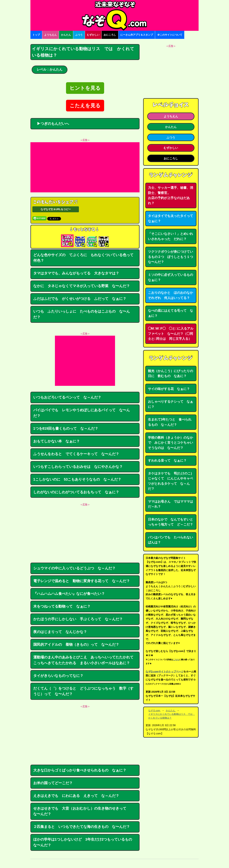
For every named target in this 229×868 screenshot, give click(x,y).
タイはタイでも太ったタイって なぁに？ (172, 218)
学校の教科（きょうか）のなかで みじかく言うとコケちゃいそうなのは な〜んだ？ (170, 443)
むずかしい (93, 35)
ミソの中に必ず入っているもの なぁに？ (172, 277)
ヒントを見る (85, 88)
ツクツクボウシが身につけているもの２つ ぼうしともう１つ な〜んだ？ (172, 257)
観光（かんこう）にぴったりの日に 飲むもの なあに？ (170, 374)
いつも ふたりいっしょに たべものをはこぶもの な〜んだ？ (82, 314)
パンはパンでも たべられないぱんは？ (170, 540)
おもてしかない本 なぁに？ (57, 441)
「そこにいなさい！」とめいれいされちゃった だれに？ (170, 236)
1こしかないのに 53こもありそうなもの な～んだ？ (77, 479)
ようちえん (50, 35)
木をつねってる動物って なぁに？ (62, 606)
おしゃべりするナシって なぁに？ (170, 404)
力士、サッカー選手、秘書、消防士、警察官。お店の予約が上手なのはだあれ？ (170, 195)
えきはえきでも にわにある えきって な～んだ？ (76, 796)
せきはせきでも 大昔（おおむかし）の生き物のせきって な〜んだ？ (82, 811)
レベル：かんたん (50, 69)
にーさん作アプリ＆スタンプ (137, 35)
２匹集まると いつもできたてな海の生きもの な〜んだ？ (82, 827)
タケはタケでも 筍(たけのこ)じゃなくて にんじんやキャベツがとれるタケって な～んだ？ (170, 481)
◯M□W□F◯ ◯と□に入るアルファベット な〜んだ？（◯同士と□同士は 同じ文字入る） (171, 334)
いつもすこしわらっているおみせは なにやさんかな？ (78, 467)
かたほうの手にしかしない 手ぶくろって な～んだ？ (78, 619)
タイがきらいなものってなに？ (58, 676)
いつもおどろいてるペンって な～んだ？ (67, 397)
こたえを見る (85, 106)
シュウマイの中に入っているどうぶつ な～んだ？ (74, 568)
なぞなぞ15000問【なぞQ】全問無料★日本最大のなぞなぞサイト (114, 15)
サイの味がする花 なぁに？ (169, 389)
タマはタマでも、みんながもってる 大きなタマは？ (76, 273)
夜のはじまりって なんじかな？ (60, 632)
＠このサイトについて (170, 35)
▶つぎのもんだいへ (51, 124)
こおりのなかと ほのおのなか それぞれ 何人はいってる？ (172, 295)
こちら (176, 660)
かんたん (66, 35)
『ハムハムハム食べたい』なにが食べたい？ (69, 594)
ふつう (79, 35)
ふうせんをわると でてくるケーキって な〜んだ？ (76, 454)
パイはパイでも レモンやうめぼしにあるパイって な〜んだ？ (82, 413)
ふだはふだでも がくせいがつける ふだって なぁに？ (80, 299)
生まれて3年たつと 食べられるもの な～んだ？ (170, 422)
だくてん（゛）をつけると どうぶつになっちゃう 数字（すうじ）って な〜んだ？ (83, 691)
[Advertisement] (85, 167)
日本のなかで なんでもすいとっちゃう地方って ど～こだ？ (170, 522)
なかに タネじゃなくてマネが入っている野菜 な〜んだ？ (82, 286)
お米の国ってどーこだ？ (53, 783)
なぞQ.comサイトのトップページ (165, 672)
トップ (36, 35)
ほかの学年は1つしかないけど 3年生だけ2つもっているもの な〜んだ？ (85, 842)
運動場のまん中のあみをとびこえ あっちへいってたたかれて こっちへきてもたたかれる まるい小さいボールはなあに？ (85, 660)
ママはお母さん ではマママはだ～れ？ (170, 504)
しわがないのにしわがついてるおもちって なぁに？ (76, 492)
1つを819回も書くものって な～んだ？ (66, 428)
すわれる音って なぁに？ (167, 461)
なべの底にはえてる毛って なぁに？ (170, 313)
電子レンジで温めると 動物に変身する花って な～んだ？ (82, 581)
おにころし (110, 35)
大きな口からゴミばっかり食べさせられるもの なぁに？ (80, 770)
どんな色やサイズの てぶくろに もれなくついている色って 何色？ (85, 258)
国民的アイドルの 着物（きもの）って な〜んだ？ (76, 644)
